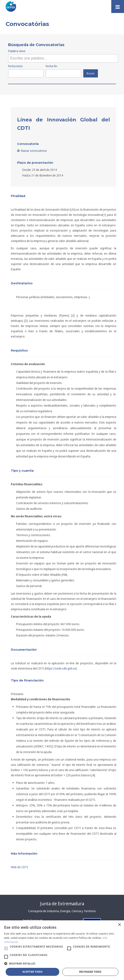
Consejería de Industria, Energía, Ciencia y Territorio (62, 911)
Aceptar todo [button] (32, 972)
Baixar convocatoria (32, 151)
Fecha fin (51, 66)
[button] (6, 948)
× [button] (119, 925)
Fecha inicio (15, 66)
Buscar (91, 73)
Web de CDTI (19, 867)
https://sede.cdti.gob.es (61, 668)
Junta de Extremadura (62, 904)
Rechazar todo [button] (90, 972)
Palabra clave (17, 51)
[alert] (62, 950)
